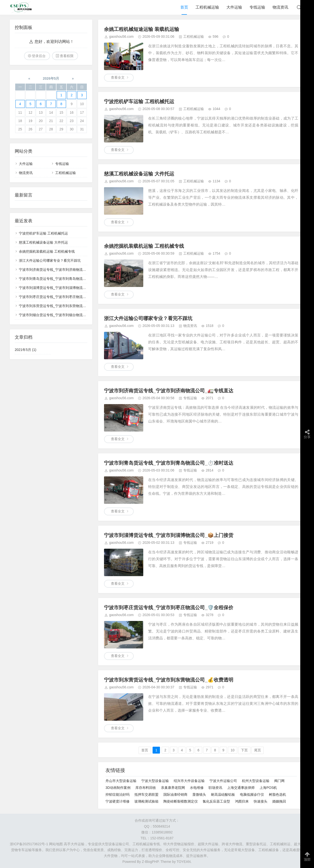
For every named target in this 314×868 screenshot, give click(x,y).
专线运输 (257, 7)
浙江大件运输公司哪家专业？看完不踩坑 (148, 318)
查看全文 (118, 77)
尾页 (258, 750)
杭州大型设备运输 (256, 781)
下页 (244, 750)
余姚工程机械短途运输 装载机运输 (142, 29)
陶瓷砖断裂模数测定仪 (181, 801)
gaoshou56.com (121, 37)
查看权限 (67, 56)
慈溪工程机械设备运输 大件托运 (139, 174)
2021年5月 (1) (26, 350)
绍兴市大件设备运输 (189, 781)
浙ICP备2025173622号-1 (29, 844)
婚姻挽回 (279, 801)
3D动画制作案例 (118, 788)
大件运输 (234, 7)
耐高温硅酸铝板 (223, 794)
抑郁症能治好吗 (118, 794)
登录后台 (39, 56)
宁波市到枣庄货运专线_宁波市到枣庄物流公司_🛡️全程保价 (169, 608)
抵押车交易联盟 (146, 794)
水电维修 (197, 788)
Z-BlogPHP (150, 862)
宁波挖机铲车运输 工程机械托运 (139, 101)
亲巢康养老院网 (173, 788)
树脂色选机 (277, 794)
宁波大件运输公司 (223, 781)
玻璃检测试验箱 (146, 801)
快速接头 (261, 801)
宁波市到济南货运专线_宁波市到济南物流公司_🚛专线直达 (169, 391)
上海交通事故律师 (241, 788)
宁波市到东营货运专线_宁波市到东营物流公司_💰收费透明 (169, 680)
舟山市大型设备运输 (121, 781)
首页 (184, 7)
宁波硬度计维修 (118, 801)
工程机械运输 (207, 7)
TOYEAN (184, 862)
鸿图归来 (242, 801)
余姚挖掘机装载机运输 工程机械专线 (144, 246)
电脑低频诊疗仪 (252, 794)
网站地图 (56, 844)
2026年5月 (51, 78)
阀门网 (279, 781)
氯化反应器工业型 (216, 801)
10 (233, 750)
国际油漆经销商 (175, 794)
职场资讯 (215, 788)
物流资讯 (280, 7)
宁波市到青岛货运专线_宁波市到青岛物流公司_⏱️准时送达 (169, 463)
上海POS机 (268, 788)
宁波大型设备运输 (155, 781)
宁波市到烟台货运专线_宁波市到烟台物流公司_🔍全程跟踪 (64, 315)
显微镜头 (199, 794)
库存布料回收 (146, 788)
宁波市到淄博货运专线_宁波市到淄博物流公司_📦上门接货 (169, 535)
